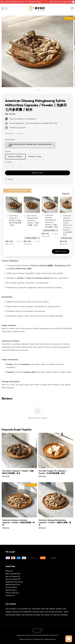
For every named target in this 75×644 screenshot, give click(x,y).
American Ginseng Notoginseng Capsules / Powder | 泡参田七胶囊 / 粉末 (50, 221)
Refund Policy (11, 590)
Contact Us (10, 596)
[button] (3, 8)
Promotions (10, 140)
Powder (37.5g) (35, 157)
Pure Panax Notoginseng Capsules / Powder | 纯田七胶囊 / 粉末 (31, 220)
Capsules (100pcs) (15, 157)
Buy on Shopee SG (13, 577)
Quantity (8, 162)
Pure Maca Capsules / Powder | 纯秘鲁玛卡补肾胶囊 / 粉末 (13, 220)
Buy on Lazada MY (13, 579)
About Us (9, 571)
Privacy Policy (11, 587)
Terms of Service (12, 593)
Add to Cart (38, 173)
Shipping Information (14, 582)
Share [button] (9, 179)
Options (8, 151)
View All (66, 194)
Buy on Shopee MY (13, 574)
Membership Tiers (13, 585)
